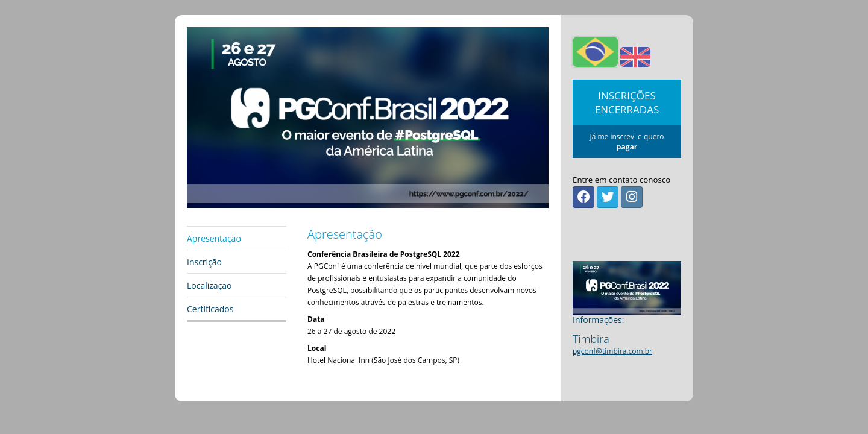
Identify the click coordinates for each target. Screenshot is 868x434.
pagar (627, 147)
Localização (209, 285)
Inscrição (204, 262)
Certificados (210, 309)
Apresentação (214, 238)
